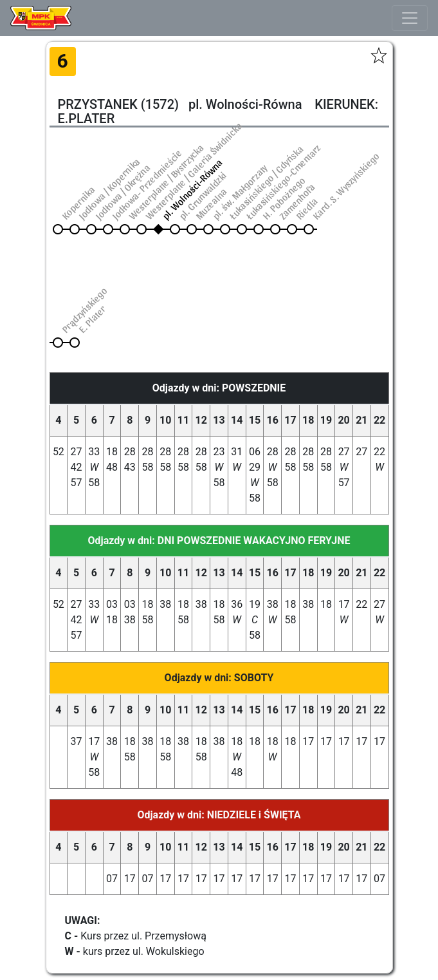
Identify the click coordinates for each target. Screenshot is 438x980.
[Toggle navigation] (410, 18)
